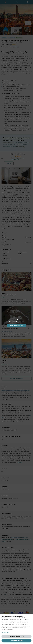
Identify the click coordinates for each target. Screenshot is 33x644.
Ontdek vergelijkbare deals (16, 325)
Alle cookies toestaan (16, 641)
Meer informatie (5, 632)
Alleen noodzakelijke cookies (16, 636)
